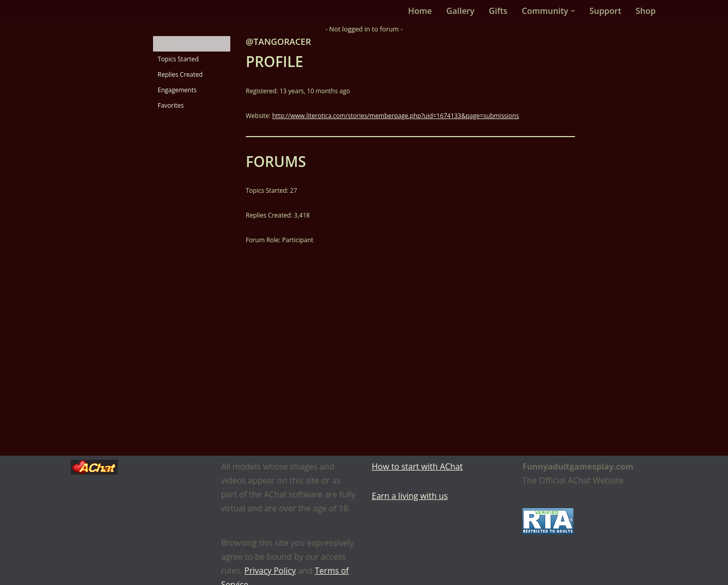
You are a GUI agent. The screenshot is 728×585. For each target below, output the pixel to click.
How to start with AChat (418, 466)
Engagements (177, 90)
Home (420, 11)
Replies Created (180, 74)
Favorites (171, 105)
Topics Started (178, 59)
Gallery (460, 11)
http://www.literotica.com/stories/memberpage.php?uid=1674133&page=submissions (395, 116)
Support (605, 11)
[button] (573, 11)
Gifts (498, 11)
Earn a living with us (410, 496)
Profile (167, 44)
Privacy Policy (270, 571)
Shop (646, 11)
